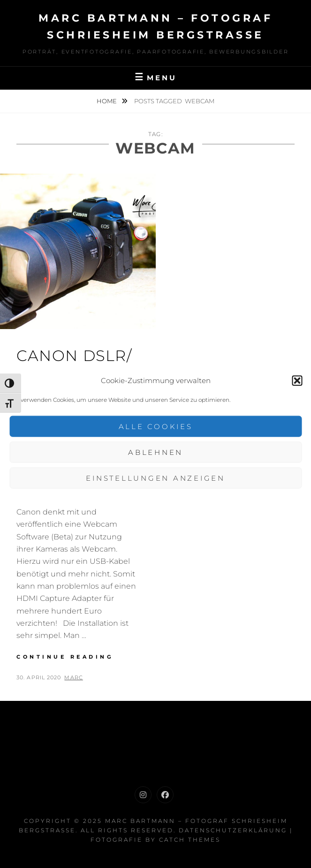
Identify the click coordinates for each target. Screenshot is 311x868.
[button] (297, 380)
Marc (73, 677)
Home (107, 101)
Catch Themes (190, 840)
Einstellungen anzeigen (155, 478)
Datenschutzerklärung (233, 830)
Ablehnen (155, 452)
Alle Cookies (156, 426)
